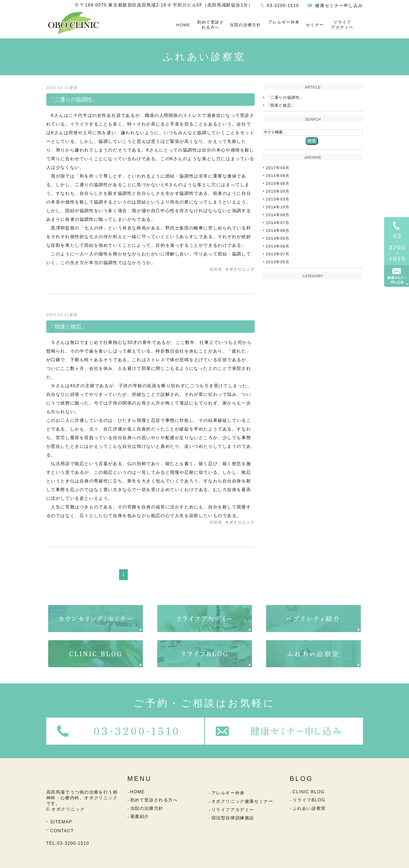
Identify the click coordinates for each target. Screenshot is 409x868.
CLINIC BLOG (309, 792)
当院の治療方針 (245, 25)
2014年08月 (278, 215)
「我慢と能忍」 (68, 327)
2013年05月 (278, 262)
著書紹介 (140, 816)
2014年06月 (278, 231)
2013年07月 (278, 254)
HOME (183, 25)
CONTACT (62, 831)
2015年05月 (278, 191)
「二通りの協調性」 (73, 100)
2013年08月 (278, 246)
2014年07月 (278, 223)
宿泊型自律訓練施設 (233, 818)
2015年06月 (278, 183)
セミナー (315, 25)
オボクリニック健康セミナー (242, 801)
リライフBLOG (309, 800)
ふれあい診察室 (309, 808)
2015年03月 (278, 199)
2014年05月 (278, 238)
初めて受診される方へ (211, 25)
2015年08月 (278, 176)
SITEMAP (61, 822)
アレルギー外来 (284, 22)
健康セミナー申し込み (339, 6)
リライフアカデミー (342, 25)
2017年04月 (278, 168)
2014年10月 (278, 207)
